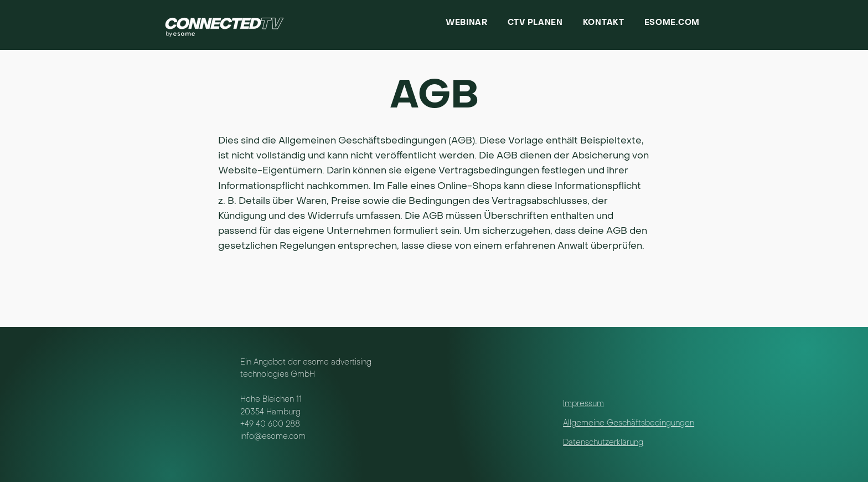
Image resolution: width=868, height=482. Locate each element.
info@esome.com (273, 437)
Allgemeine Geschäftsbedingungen (629, 424)
